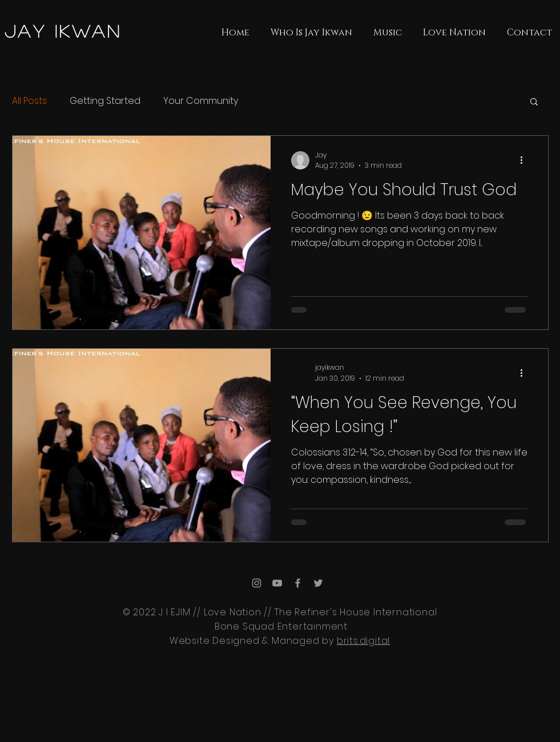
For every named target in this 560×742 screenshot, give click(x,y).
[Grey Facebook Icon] (298, 583)
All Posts (29, 101)
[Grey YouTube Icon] (277, 583)
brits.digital (363, 641)
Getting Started (105, 101)
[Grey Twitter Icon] (318, 583)
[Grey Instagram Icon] (257, 583)
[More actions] (526, 160)
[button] (534, 102)
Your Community (201, 101)
